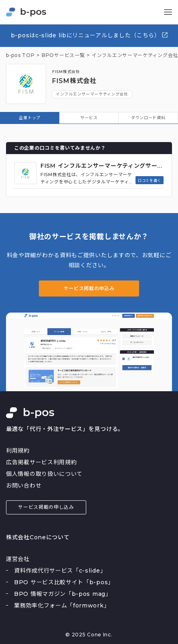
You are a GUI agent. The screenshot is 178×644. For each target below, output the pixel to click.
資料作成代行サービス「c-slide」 (60, 571)
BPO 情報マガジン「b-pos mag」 (63, 594)
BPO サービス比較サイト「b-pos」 (64, 582)
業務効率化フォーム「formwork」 (62, 605)
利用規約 (18, 451)
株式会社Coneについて (38, 537)
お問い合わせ (24, 486)
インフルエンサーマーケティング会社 (92, 94)
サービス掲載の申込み (89, 288)
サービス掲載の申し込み (46, 507)
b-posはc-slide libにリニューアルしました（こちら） (90, 35)
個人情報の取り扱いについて (44, 474)
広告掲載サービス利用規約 (41, 462)
